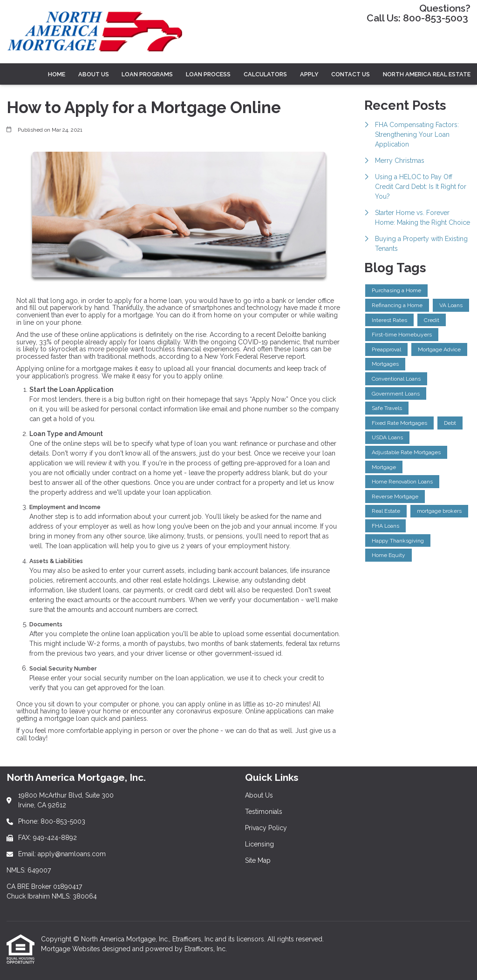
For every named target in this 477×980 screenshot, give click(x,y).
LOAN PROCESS (208, 74)
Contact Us (351, 74)
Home (57, 74)
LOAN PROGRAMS (147, 74)
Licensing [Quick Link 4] (259, 844)
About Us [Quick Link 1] (259, 795)
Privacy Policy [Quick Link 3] (266, 828)
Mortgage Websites (72, 949)
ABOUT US (94, 74)
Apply (309, 74)
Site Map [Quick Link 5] (258, 860)
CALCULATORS (265, 74)
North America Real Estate (427, 74)
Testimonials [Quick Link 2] (264, 812)
